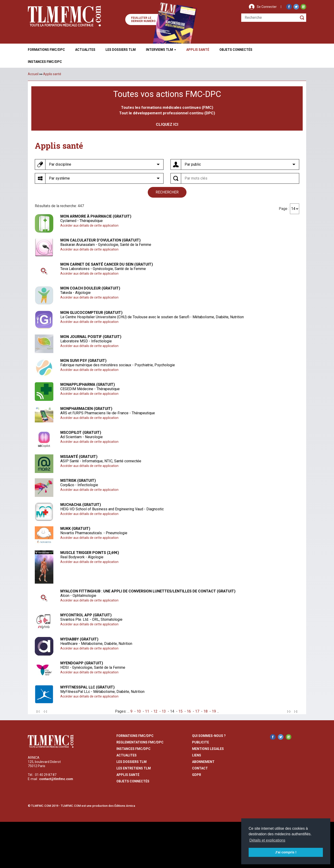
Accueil (33, 74)
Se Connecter (267, 7)
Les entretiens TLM (134, 768)
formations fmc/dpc (135, 736)
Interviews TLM (161, 50)
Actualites (85, 50)
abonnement (203, 762)
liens (197, 755)
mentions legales (208, 749)
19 (214, 711)
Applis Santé (198, 50)
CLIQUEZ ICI (167, 124)
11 (147, 711)
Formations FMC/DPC (46, 50)
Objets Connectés (133, 781)
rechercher (167, 192)
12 (155, 711)
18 (206, 711)
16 (189, 711)
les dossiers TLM (132, 762)
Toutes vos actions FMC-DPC (167, 94)
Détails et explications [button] (267, 840)
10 (139, 711)
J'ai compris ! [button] (286, 852)
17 (197, 711)
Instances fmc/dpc (45, 62)
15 (180, 711)
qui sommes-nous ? (209, 736)
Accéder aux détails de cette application (89, 225)
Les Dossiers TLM (121, 50)
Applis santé (52, 74)
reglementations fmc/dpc (140, 742)
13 (164, 711)
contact (200, 768)
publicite (201, 742)
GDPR (197, 775)
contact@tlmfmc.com (56, 779)
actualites (127, 755)
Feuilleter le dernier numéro (143, 19)
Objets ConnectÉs (236, 50)
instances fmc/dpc (133, 749)
